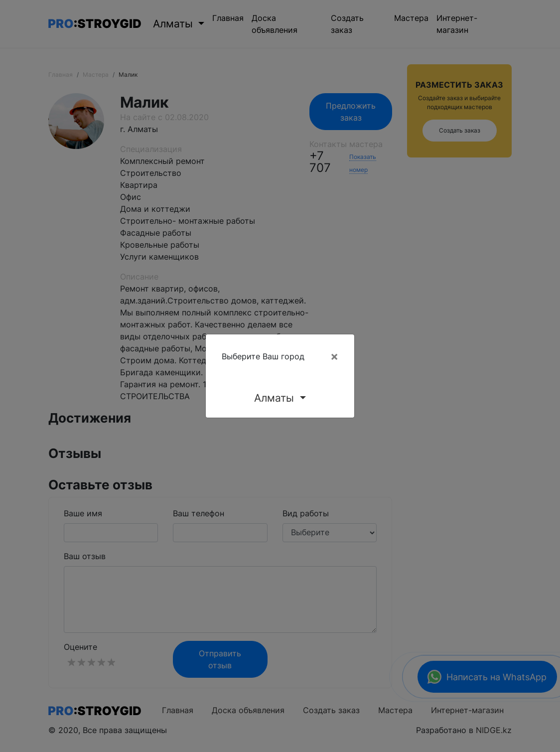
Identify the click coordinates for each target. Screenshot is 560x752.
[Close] (334, 356)
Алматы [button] (276, 398)
